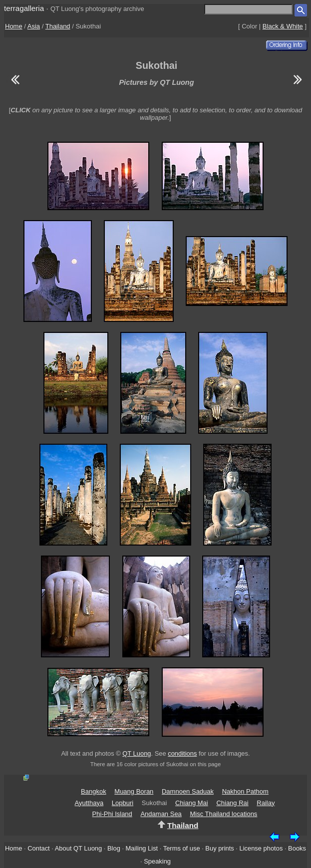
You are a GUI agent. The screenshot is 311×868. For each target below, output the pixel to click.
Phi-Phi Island (112, 814)
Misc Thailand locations (223, 814)
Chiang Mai (192, 803)
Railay (266, 803)
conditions (182, 753)
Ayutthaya (89, 803)
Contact (38, 848)
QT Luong (137, 753)
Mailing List (142, 848)
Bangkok (94, 791)
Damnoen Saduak (188, 791)
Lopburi (123, 803)
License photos (261, 848)
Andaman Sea (161, 814)
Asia (34, 26)
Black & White (283, 26)
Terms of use (182, 848)
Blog (114, 848)
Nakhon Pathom (245, 791)
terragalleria (24, 8)
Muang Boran (134, 791)
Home (14, 26)
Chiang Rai (232, 803)
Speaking (157, 861)
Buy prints (219, 848)
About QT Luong (78, 848)
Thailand (58, 26)
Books (297, 848)
